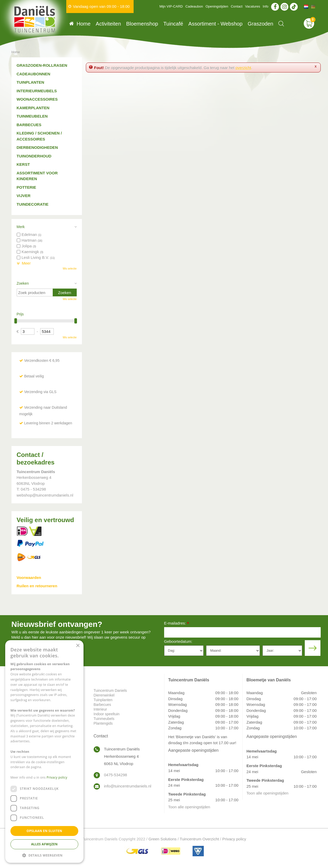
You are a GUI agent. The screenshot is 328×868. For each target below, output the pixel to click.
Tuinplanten (31, 82)
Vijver (24, 196)
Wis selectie (70, 269)
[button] (44, 855)
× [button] (78, 646)
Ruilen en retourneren (37, 586)
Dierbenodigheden (37, 147)
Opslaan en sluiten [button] (44, 831)
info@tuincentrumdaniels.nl (128, 786)
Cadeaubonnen (34, 74)
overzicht (243, 68)
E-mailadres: (177, 624)
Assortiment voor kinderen (37, 176)
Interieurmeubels (37, 91)
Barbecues (29, 125)
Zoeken (23, 283)
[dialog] (44, 751)
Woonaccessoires (37, 99)
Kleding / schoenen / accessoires (39, 136)
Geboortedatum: (178, 641)
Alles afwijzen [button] (44, 844)
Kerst (23, 164)
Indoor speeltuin (107, 714)
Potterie (26, 187)
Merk (21, 227)
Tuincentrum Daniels (110, 690)
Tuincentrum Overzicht (199, 839)
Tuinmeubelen (32, 116)
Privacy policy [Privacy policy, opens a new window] (57, 777)
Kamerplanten (33, 108)
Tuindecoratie (33, 204)
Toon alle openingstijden (189, 807)
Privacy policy (234, 839)
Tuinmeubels (104, 719)
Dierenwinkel (104, 695)
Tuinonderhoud (34, 156)
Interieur (100, 709)
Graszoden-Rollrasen (42, 65)
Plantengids (103, 723)
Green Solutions (163, 839)
